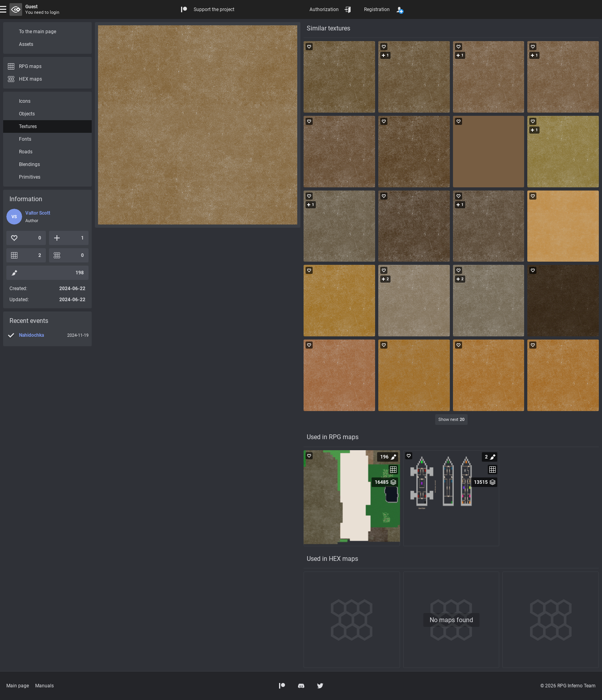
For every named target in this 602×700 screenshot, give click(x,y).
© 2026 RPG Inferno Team (568, 686)
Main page (18, 686)
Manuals (44, 686)
